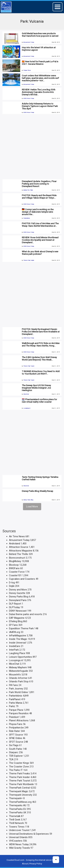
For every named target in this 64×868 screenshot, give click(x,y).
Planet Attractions (19, 720)
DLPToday (14, 607)
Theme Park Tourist (29, 366)
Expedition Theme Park (21, 628)
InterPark (14, 650)
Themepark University (21, 795)
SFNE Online (16, 738)
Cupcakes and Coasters (22, 579)
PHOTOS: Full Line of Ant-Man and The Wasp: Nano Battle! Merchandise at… (40, 225)
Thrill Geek (15, 820)
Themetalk (15, 816)
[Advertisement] (31, 147)
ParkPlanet (15, 699)
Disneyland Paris (18, 600)
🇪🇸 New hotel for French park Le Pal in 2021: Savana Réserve (40, 63)
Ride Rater (15, 731)
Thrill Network (16, 823)
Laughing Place (17, 653)
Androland (15, 544)
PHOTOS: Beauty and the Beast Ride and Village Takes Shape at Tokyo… (39, 197)
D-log (12, 583)
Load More (32, 507)
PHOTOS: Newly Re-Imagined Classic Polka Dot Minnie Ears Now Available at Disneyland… (41, 332)
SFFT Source (16, 735)
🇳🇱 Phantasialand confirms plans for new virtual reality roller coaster (39, 401)
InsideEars (15, 646)
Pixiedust (14, 717)
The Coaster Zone (19, 767)
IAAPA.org (15, 632)
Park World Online (18, 692)
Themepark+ (16, 798)
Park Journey (16, 689)
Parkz (12, 706)
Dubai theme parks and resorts (26, 614)
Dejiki (12, 586)
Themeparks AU (18, 805)
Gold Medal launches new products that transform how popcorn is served (40, 35)
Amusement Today (29, 42)
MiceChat (26, 394)
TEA (11, 759)
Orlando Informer (18, 678)
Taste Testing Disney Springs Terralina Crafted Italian (40, 478)
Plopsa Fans (16, 724)
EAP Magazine (17, 618)
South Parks (16, 749)
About (25, 864)
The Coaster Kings (19, 763)
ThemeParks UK (18, 812)
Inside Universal (17, 643)
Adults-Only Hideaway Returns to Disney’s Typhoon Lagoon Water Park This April (40, 106)
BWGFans (14, 568)
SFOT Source (16, 742)
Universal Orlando (18, 837)
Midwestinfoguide (19, 671)
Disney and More (18, 590)
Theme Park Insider (29, 260)
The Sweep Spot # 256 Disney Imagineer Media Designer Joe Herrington (36, 388)
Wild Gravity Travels (19, 848)
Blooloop (14, 565)
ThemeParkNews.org (20, 802)
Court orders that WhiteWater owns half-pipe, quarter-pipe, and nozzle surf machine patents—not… (40, 78)
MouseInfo (15, 675)
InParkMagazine (18, 636)
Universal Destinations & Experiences (29, 834)
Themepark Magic (19, 791)
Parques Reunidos (19, 713)
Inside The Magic (18, 639)
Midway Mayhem (18, 667)
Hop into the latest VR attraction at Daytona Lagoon (39, 49)
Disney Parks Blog (28, 500)
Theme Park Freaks (19, 774)
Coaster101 (15, 575)
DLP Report (15, 604)
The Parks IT (16, 770)
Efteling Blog (16, 621)
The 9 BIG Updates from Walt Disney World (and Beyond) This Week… (39, 358)
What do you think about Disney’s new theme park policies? (40, 253)
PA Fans (13, 685)
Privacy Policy (36, 864)
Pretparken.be (16, 728)
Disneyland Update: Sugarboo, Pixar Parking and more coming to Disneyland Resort (39, 184)
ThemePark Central (19, 788)
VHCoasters (16, 841)
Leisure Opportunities (21, 657)
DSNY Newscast (18, 611)
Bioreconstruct (17, 558)
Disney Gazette (17, 593)
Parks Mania (16, 703)
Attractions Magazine (21, 551)
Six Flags (14, 745)
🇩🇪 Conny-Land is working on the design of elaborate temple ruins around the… (38, 212)
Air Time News (17, 536)
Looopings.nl (27, 408)
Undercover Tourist (19, 830)
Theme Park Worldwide (21, 784)
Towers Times (17, 827)
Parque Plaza (27, 70)
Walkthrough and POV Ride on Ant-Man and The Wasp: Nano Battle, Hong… (41, 344)
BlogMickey (15, 561)
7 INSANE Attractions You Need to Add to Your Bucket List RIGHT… (41, 372)
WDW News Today (29, 98)
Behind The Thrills (28, 190)
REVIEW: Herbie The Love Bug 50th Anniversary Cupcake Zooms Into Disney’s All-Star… (39, 92)
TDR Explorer (16, 756)
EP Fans (13, 625)
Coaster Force (17, 572)
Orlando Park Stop (19, 681)
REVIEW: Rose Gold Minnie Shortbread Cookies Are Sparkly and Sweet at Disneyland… (40, 240)
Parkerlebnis (27, 218)
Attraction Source (19, 547)
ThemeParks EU (18, 809)
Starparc (14, 752)
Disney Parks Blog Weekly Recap (37, 491)
